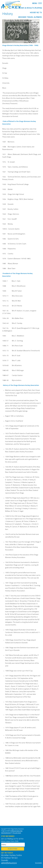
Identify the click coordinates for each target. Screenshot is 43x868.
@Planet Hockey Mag (17, 831)
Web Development (6, 833)
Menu (37, 3)
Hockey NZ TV (36, 13)
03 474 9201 (39, 863)
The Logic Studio (17, 833)
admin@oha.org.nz (9, 863)
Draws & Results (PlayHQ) (30, 8)
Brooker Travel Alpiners (30, 17)
